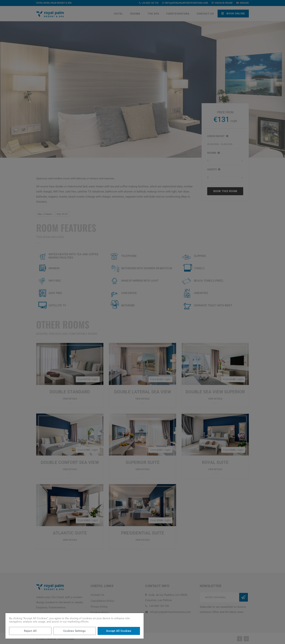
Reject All (30, 631)
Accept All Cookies (119, 631)
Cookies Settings (75, 631)
